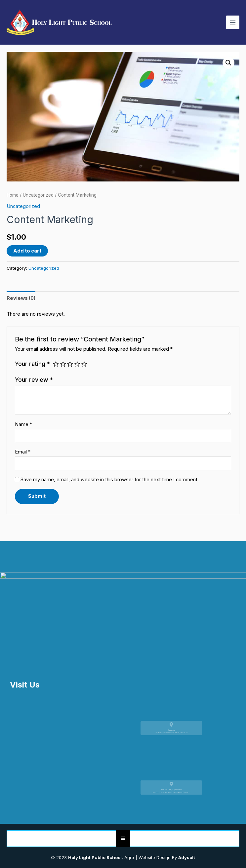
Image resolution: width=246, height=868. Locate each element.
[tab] (21, 298)
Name (23, 424)
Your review (34, 380)
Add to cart (27, 251)
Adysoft (187, 857)
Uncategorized (38, 195)
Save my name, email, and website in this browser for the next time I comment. (110, 480)
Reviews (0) (21, 298)
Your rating (32, 364)
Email (23, 452)
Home (13, 195)
